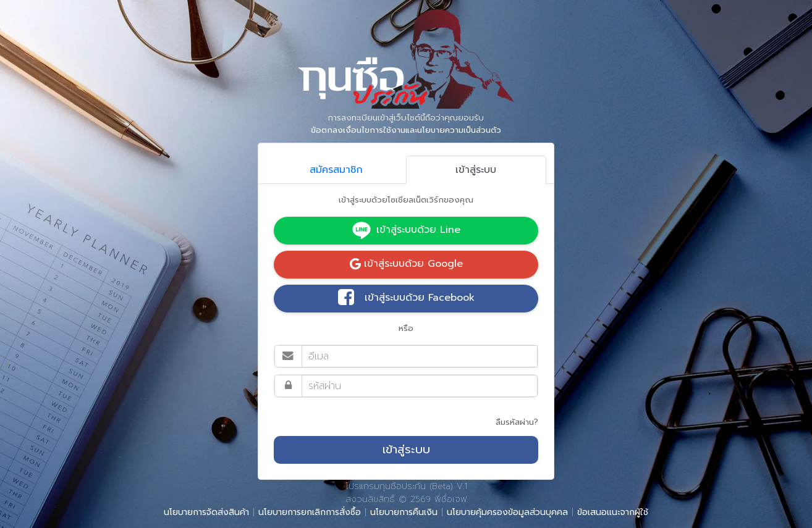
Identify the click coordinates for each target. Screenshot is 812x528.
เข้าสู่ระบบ (406, 450)
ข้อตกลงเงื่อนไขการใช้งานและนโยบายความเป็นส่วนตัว (406, 130)
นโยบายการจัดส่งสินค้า (206, 512)
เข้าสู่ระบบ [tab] (476, 170)
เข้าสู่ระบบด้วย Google (406, 264)
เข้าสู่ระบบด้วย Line (406, 230)
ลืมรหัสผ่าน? (517, 422)
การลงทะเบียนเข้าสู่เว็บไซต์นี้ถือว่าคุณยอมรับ (406, 124)
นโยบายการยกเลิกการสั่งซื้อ (310, 512)
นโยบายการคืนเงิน (404, 512)
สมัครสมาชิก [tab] (336, 170)
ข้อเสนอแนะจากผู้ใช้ (613, 512)
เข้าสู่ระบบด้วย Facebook (406, 298)
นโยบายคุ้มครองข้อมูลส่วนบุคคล (507, 512)
